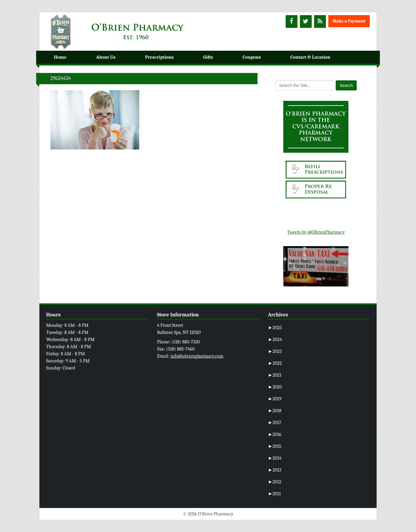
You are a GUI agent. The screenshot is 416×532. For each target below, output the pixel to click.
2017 (275, 423)
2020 (275, 387)
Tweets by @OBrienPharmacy (316, 232)
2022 (275, 363)
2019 (275, 399)
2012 (275, 482)
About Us (106, 57)
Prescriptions (159, 57)
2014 (275, 458)
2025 (275, 328)
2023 (275, 351)
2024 (275, 340)
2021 (275, 375)
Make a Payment (349, 21)
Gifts (208, 57)
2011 (274, 494)
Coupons (252, 57)
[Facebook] (292, 21)
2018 (275, 411)
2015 (275, 446)
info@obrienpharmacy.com (197, 356)
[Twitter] (306, 21)
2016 (275, 434)
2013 (275, 470)
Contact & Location (310, 57)
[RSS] (320, 21)
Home (60, 57)
